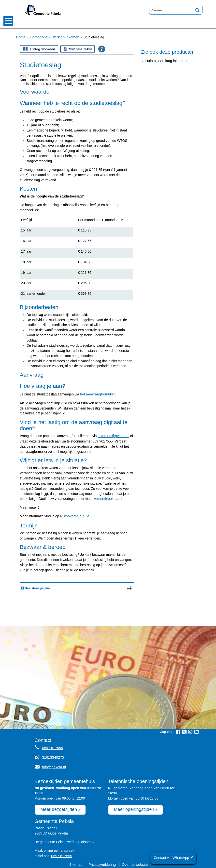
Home (21, 37)
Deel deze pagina (37, 587)
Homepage (38, 37)
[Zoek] (197, 10)
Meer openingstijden (133, 807)
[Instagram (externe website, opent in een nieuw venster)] (190, 731)
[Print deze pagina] (129, 588)
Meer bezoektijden (58, 807)
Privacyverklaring (102, 862)
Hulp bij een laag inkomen (165, 61)
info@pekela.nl (50, 766)
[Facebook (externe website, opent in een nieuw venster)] (178, 731)
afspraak (67, 848)
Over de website (134, 862)
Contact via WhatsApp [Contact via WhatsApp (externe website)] (173, 858)
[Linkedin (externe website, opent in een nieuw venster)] (197, 731)
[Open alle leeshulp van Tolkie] (102, 49)
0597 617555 (61, 853)
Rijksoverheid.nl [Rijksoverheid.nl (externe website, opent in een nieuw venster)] (72, 515)
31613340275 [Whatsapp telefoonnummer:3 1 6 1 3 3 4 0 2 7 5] (52, 756)
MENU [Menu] (8, 21)
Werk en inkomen (63, 37)
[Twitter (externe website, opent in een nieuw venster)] (184, 731)
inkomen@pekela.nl (113, 436)
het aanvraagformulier (97, 394)
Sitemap (77, 862)
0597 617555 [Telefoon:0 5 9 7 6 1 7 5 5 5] (52, 747)
